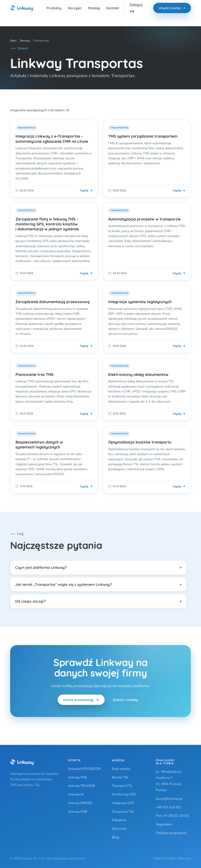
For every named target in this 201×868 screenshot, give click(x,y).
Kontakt (113, 8)
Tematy (25, 40)
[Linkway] (22, 762)
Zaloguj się (136, 8)
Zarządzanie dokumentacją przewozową (53, 302)
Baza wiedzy (121, 769)
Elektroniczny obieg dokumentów (138, 374)
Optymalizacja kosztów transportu (140, 442)
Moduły (94, 8)
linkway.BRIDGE (80, 803)
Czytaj (86, 190)
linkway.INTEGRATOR (84, 769)
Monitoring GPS (124, 794)
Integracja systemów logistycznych (140, 302)
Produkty (54, 8)
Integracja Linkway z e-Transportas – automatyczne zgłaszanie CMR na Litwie (52, 139)
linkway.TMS (77, 777)
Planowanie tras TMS (35, 374)
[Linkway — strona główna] (22, 8)
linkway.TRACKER (82, 786)
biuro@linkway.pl (169, 799)
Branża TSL (120, 777)
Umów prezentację (81, 701)
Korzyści (75, 8)
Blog (115, 837)
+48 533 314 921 (169, 807)
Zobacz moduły (125, 701)
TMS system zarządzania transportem (143, 136)
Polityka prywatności (172, 833)
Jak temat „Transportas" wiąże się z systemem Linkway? (63, 584)
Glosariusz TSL (123, 811)
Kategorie (119, 820)
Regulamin (164, 824)
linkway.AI (76, 794)
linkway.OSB (77, 811)
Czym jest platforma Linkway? (41, 567)
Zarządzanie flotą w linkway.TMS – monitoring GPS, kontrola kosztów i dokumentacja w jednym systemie (47, 224)
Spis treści (119, 828)
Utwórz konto (172, 8)
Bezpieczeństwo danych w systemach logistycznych (39, 444)
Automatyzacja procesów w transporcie (144, 219)
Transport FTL (122, 786)
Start (13, 40)
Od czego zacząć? (31, 601)
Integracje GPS (123, 803)
